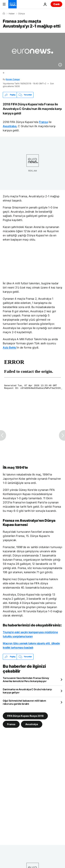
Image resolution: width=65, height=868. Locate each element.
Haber (12, 14)
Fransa (43, 122)
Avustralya (10, 126)
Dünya (22, 14)
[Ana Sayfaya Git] (12, 4)
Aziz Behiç (10, 347)
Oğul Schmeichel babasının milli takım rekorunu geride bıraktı (24, 702)
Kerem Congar (13, 79)
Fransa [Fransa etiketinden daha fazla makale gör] (11, 724)
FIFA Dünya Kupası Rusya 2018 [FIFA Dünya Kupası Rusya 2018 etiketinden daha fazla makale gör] (25, 716)
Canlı (56, 4)
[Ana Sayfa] (4, 13)
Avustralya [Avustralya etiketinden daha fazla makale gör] (32, 724)
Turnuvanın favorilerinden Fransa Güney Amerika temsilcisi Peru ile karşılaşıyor (26, 680)
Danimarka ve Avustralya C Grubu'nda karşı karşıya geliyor (27, 691)
